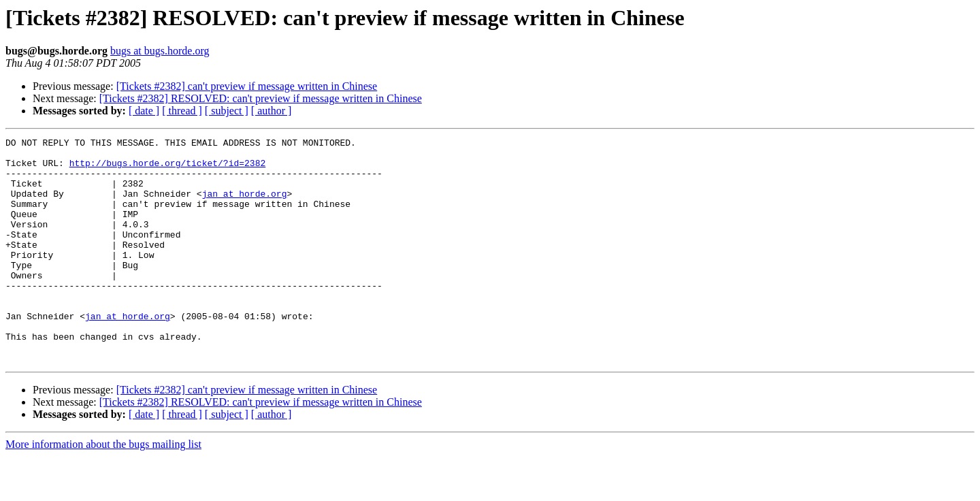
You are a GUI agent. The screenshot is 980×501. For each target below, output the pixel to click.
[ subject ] (227, 111)
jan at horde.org (245, 206)
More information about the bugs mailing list (103, 489)
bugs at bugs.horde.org (160, 51)
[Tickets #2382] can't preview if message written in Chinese (247, 86)
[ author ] (272, 111)
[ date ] (144, 111)
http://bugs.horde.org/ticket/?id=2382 (168, 169)
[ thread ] (182, 111)
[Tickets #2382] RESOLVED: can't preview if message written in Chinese (261, 98)
